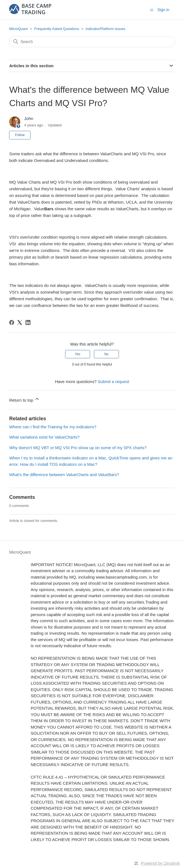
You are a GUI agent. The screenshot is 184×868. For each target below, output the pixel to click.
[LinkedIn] (28, 322)
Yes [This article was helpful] (78, 354)
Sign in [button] (163, 10)
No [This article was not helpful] (106, 354)
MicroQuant (18, 29)
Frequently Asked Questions (57, 29)
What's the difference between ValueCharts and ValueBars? (64, 475)
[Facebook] (12, 322)
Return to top (25, 399)
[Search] (92, 42)
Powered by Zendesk (160, 863)
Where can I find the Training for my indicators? (53, 427)
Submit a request (113, 382)
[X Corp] (20, 322)
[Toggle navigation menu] (152, 10)
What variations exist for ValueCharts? (44, 437)
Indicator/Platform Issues (105, 29)
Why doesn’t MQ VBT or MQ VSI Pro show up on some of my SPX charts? (78, 448)
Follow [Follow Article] (20, 135)
